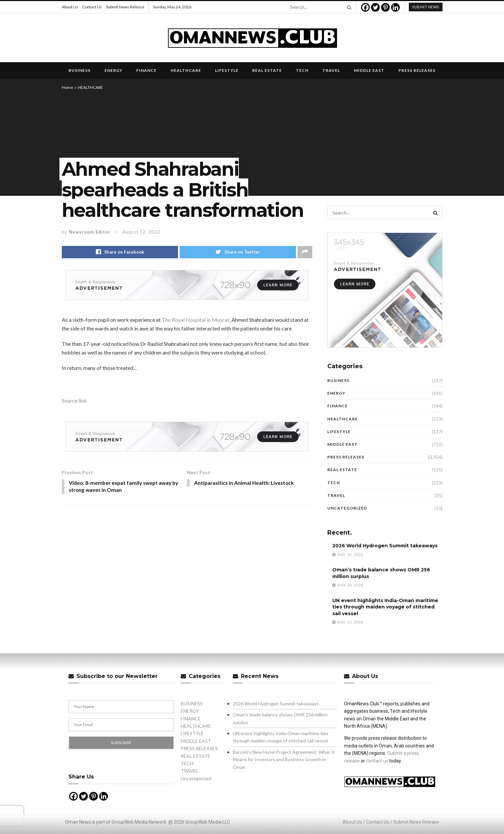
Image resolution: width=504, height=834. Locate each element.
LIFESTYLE (227, 70)
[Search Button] (348, 7)
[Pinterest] (385, 7)
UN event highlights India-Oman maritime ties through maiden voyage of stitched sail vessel (385, 607)
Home (67, 87)
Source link (74, 401)
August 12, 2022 (141, 232)
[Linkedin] (395, 7)
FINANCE (146, 70)
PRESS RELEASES (417, 70)
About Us (70, 7)
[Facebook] (365, 7)
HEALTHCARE (186, 70)
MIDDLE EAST (369, 70)
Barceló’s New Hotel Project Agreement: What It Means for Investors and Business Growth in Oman (284, 759)
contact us (377, 761)
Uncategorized (347, 508)
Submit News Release (125, 7)
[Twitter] (375, 7)
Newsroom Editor (90, 232)
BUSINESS (79, 70)
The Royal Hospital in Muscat (196, 320)
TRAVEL (331, 70)
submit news (426, 7)
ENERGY (114, 70)
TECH (302, 70)
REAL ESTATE (267, 70)
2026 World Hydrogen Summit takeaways (385, 546)
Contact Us (92, 7)
